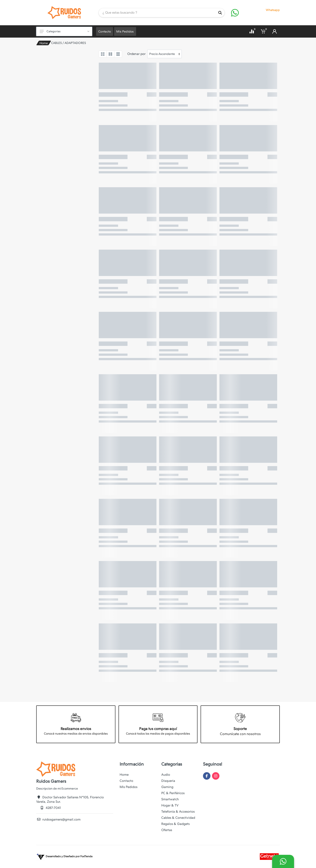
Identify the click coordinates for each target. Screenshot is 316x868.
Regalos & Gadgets (175, 824)
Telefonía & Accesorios (178, 812)
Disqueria (168, 781)
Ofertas (167, 830)
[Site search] (157, 13)
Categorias (65, 31)
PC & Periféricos (173, 793)
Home (44, 43)
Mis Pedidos (128, 787)
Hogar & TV (170, 805)
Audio (166, 775)
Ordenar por (136, 54)
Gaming (167, 787)
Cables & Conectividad (178, 818)
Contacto (126, 781)
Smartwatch (170, 799)
